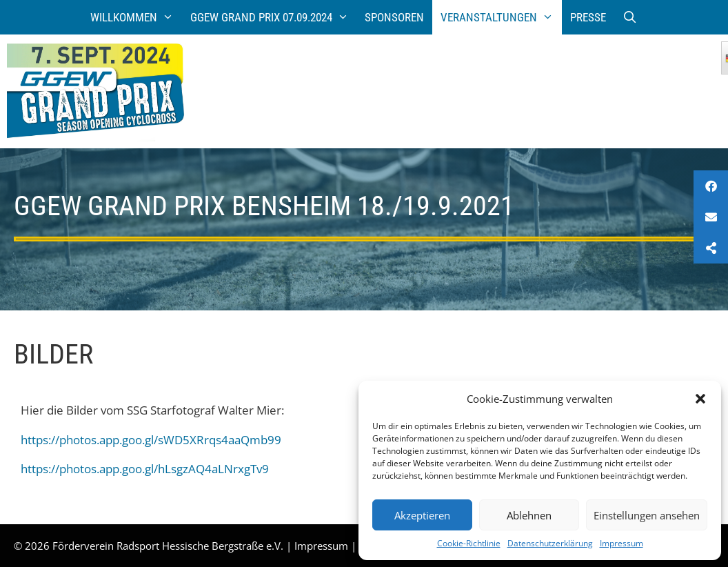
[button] (700, 399)
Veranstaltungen (501, 17)
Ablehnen (529, 515)
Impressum (621, 543)
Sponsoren (394, 17)
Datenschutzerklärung (550, 543)
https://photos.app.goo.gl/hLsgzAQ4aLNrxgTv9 (145, 469)
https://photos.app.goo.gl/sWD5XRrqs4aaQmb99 (151, 440)
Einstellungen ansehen (647, 515)
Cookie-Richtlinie (469, 543)
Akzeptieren (422, 515)
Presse (588, 17)
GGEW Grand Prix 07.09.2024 (274, 17)
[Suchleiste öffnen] (630, 17)
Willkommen (136, 17)
